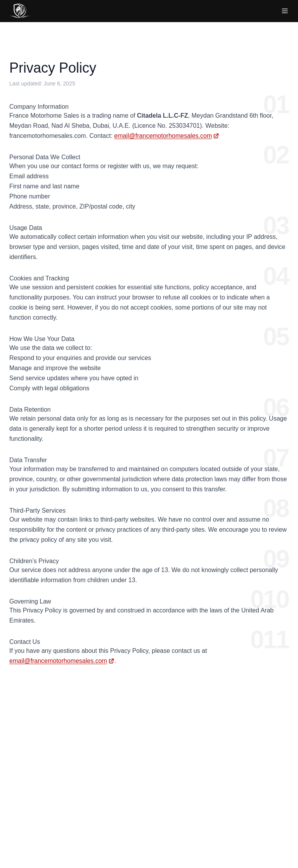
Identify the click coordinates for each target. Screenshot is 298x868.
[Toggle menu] (285, 11)
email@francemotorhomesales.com (163, 136)
